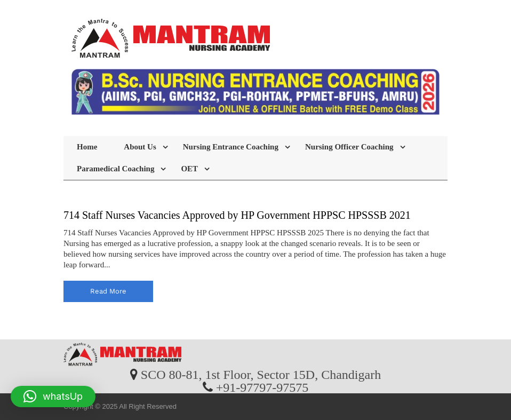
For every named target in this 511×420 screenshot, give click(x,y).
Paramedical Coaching (115, 169)
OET (189, 169)
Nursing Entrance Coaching (231, 147)
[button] (53, 397)
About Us (140, 147)
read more (108, 291)
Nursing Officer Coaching (349, 147)
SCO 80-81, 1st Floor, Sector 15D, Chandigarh (261, 374)
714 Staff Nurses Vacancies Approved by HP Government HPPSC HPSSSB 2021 (237, 215)
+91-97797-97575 (262, 387)
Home (87, 147)
